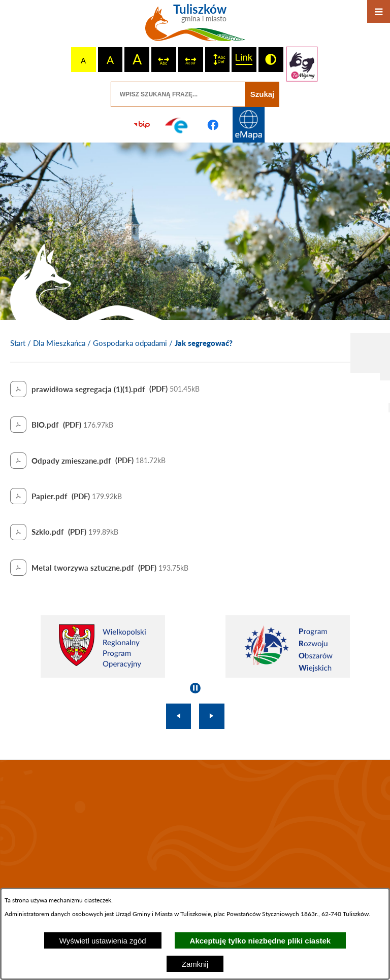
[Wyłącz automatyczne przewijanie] (195, 688)
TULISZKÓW (195, 828)
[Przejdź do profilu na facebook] (213, 125)
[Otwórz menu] (379, 11)
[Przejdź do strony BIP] (142, 125)
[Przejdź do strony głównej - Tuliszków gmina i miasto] (195, 26)
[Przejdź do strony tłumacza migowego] (302, 64)
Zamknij (195, 964)
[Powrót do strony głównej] (18, 343)
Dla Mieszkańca (59, 343)
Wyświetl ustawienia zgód (103, 941)
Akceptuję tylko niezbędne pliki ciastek (261, 941)
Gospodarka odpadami (130, 343)
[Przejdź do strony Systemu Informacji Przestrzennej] (248, 125)
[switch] (164, 60)
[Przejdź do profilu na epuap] (177, 125)
